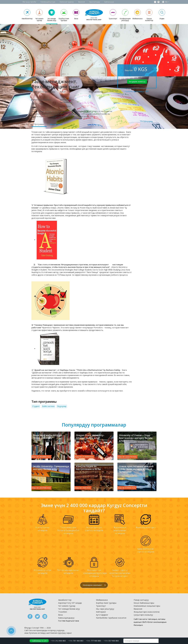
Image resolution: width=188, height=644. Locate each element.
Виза (60, 615)
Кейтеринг (101, 612)
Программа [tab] (39, 124)
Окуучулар (62, 406)
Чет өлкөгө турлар (67, 606)
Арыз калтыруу (95, 2)
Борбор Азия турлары (106, 603)
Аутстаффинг (102, 615)
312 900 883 (58, 641)
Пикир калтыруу (141, 600)
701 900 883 (76, 641)
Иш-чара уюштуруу (105, 609)
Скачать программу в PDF (137, 91)
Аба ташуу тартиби (29, 2)
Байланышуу (109, 2)
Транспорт (101, 606)
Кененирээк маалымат (94, 585)
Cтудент (36, 406)
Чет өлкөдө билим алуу (69, 609)
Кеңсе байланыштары (144, 603)
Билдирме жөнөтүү (137, 81)
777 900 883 (93, 641)
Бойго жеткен (48, 406)
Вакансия (82, 2)
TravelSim (63, 612)
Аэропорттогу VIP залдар (70, 603)
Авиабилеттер (65, 600)
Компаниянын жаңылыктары (147, 606)
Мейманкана (102, 600)
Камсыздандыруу (66, 618)
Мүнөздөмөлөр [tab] (56, 124)
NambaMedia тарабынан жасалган (111, 618)
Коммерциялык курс (48, 2)
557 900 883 (111, 641)
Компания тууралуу (67, 2)
